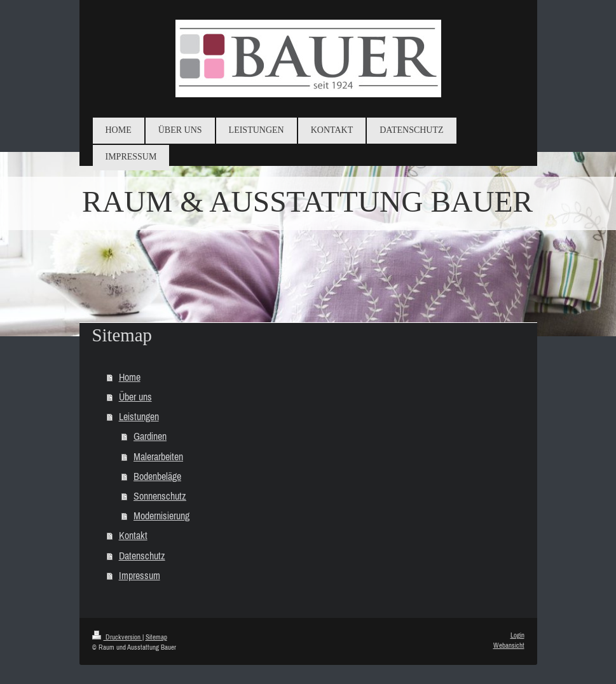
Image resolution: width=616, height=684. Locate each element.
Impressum (140, 575)
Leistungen (139, 416)
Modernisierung (161, 516)
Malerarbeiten (158, 456)
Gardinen (150, 436)
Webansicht (509, 645)
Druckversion (117, 637)
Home (130, 377)
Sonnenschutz (160, 496)
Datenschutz (142, 556)
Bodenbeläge (157, 476)
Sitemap (156, 637)
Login (517, 635)
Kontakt (133, 535)
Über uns (135, 397)
